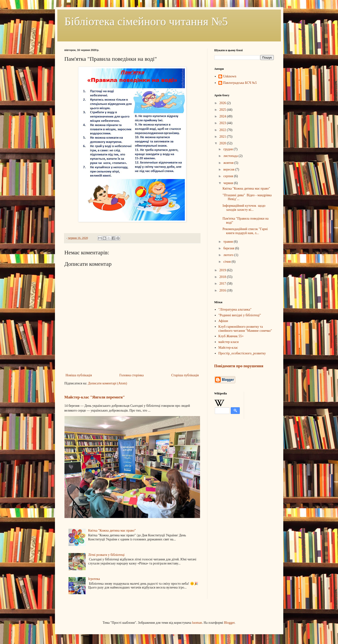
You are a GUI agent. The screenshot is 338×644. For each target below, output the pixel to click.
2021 (223, 137)
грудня (228, 149)
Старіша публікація (185, 375)
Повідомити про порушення (239, 366)
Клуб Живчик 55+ (231, 336)
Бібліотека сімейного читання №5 (146, 21)
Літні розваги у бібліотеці (106, 555)
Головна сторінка (132, 375)
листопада (231, 156)
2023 (223, 123)
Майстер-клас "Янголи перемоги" (95, 397)
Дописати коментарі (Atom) (108, 383)
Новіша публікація (79, 375)
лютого (229, 255)
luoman (197, 623)
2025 (223, 110)
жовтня (229, 163)
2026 (223, 103)
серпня (229, 176)
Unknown (230, 76)
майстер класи (228, 342)
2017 (223, 284)
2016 (223, 290)
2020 (223, 143)
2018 (223, 277)
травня (229, 242)
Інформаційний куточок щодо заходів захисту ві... (244, 208)
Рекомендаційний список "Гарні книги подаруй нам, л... (245, 231)
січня (228, 262)
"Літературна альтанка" (235, 309)
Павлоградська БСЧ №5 (240, 83)
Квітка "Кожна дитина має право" (112, 531)
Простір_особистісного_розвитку (242, 353)
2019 (223, 270)
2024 (223, 116)
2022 (223, 130)
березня (229, 248)
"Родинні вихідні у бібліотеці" (240, 315)
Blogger (229, 623)
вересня (229, 169)
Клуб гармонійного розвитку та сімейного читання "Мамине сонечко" (245, 329)
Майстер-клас (228, 348)
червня (229, 183)
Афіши (223, 321)
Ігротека (94, 579)
